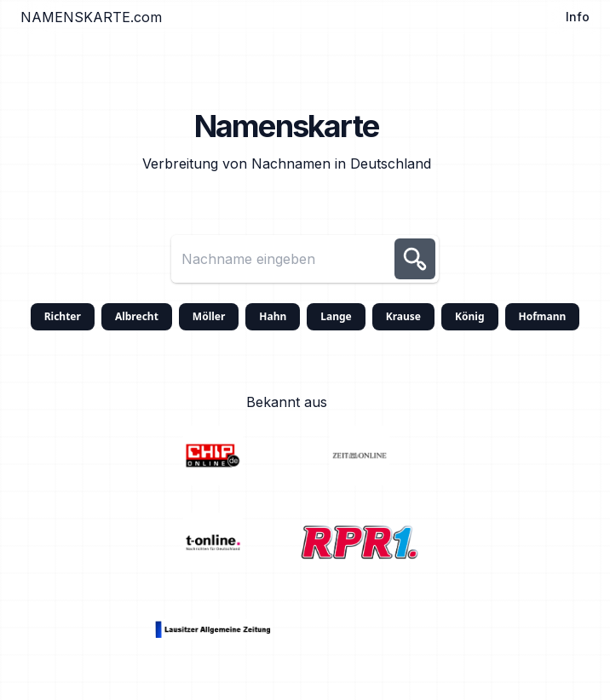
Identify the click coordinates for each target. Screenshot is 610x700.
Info (578, 17)
